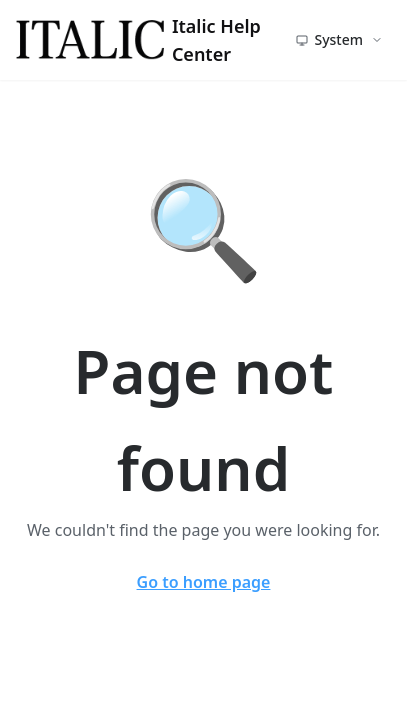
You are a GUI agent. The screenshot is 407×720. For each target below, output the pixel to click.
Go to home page (204, 582)
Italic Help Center (138, 40)
